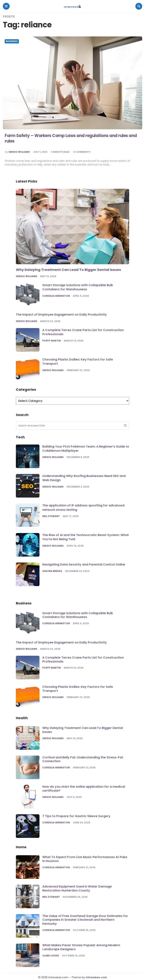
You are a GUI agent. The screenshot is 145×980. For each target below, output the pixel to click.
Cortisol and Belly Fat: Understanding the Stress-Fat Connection (83, 759)
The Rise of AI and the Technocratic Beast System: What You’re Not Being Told (86, 537)
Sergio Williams (19, 152)
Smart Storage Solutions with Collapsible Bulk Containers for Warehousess (78, 287)
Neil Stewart (51, 516)
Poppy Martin (52, 341)
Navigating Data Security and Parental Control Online (84, 564)
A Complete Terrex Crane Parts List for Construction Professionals (83, 332)
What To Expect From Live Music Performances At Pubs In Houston (85, 859)
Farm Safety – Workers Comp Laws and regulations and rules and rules (71, 138)
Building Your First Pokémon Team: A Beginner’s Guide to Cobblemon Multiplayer (86, 449)
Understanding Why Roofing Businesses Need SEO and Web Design (84, 478)
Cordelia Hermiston (56, 296)
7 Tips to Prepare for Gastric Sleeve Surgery (76, 816)
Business (12, 41)
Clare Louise (51, 956)
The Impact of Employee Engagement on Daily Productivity (61, 315)
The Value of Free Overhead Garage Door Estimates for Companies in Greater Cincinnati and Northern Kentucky (85, 920)
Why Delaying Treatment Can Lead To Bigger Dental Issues (68, 270)
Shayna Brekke (52, 571)
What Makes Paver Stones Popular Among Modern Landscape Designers (81, 947)
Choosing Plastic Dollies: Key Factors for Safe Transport (78, 362)
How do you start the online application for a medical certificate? (84, 789)
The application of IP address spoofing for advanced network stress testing (83, 507)
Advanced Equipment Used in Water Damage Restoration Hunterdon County (77, 888)
